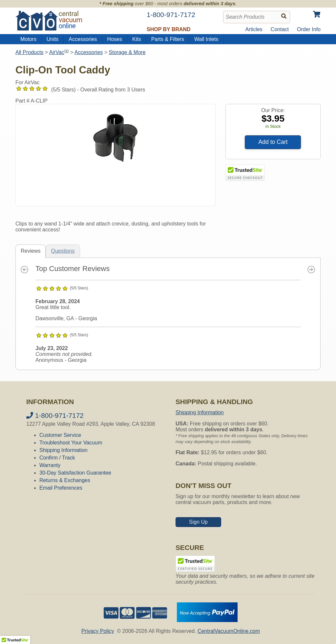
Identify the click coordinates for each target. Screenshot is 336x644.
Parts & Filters (168, 39)
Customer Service (60, 435)
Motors (28, 39)
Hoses (115, 39)
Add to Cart (273, 142)
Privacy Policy (98, 631)
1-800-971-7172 (55, 415)
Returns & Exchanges (65, 480)
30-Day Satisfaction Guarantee (75, 473)
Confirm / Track (57, 458)
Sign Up (198, 522)
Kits (137, 39)
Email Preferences (61, 488)
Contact (280, 29)
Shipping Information (63, 450)
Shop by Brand (169, 29)
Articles (254, 29)
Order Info (309, 29)
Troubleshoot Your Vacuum (71, 443)
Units (52, 39)
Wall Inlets (206, 39)
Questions (63, 251)
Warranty (50, 465)
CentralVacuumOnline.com (229, 631)
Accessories (83, 39)
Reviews (31, 251)
